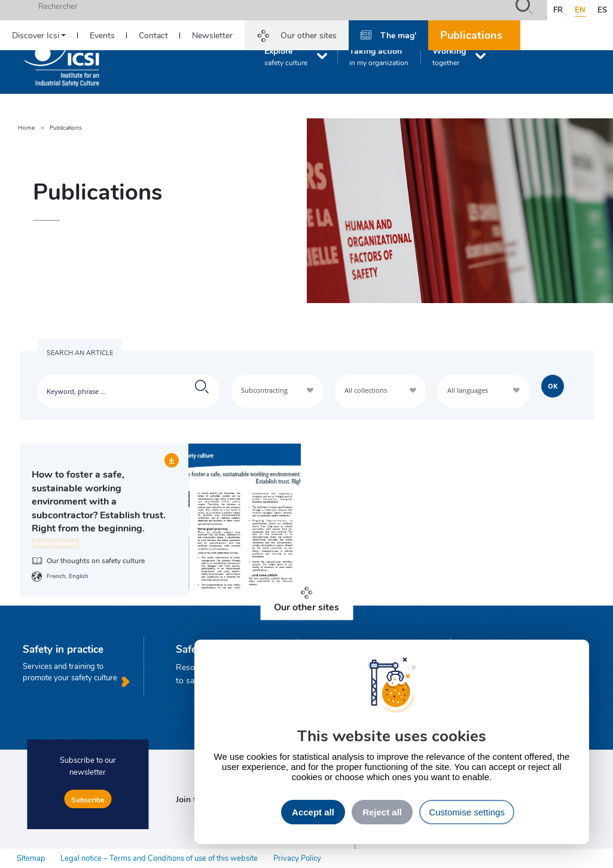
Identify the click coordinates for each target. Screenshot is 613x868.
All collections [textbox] (366, 390)
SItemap (31, 858)
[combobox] (277, 391)
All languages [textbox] (468, 390)
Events (102, 35)
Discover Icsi (36, 35)
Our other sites (309, 35)
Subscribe (88, 799)
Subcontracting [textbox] (264, 390)
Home (26, 128)
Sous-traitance (55, 543)
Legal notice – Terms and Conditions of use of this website (159, 858)
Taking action (379, 56)
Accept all (313, 812)
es (602, 10)
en (580, 10)
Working (449, 56)
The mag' (398, 35)
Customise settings (467, 812)
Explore (286, 56)
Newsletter (212, 35)
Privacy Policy (297, 858)
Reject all (382, 812)
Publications (471, 35)
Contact (153, 35)
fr (558, 10)
